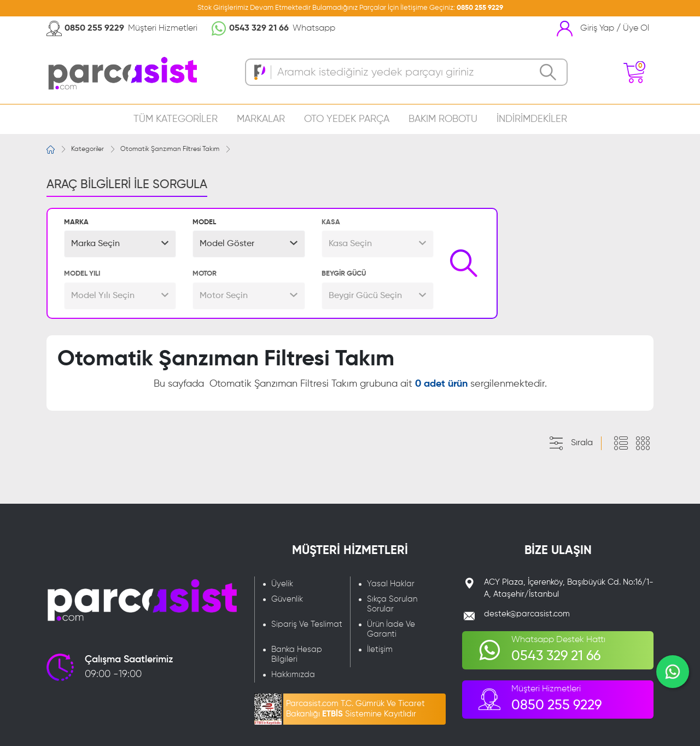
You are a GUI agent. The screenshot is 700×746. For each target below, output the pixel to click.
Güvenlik (287, 599)
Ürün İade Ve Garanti (391, 629)
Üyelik (282, 584)
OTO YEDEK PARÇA (347, 119)
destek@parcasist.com (527, 614)
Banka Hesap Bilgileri (297, 654)
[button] (120, 244)
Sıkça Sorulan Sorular (392, 604)
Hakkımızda (293, 675)
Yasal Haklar (391, 584)
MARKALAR (261, 119)
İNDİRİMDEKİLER (532, 119)
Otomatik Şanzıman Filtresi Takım (170, 149)
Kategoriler (87, 149)
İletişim (380, 649)
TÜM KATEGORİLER (176, 119)
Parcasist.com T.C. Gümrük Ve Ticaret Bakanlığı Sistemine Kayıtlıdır (355, 709)
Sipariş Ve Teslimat (307, 624)
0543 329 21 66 (259, 28)
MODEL (204, 222)
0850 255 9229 (480, 8)
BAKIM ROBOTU (443, 119)
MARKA (76, 222)
